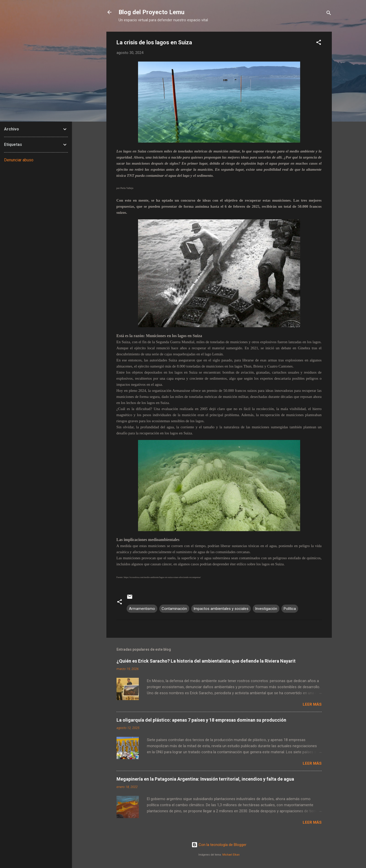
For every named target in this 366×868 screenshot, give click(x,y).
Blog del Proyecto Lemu (151, 12)
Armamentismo (142, 609)
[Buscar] (329, 14)
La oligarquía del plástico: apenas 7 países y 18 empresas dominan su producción (201, 720)
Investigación (266, 609)
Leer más (312, 704)
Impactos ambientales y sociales (221, 609)
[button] (319, 43)
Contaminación (174, 609)
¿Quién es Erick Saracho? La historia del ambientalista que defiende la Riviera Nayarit (206, 661)
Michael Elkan (231, 855)
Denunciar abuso (19, 160)
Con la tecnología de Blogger (219, 845)
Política (290, 609)
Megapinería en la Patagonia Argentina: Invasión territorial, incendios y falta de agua (205, 779)
